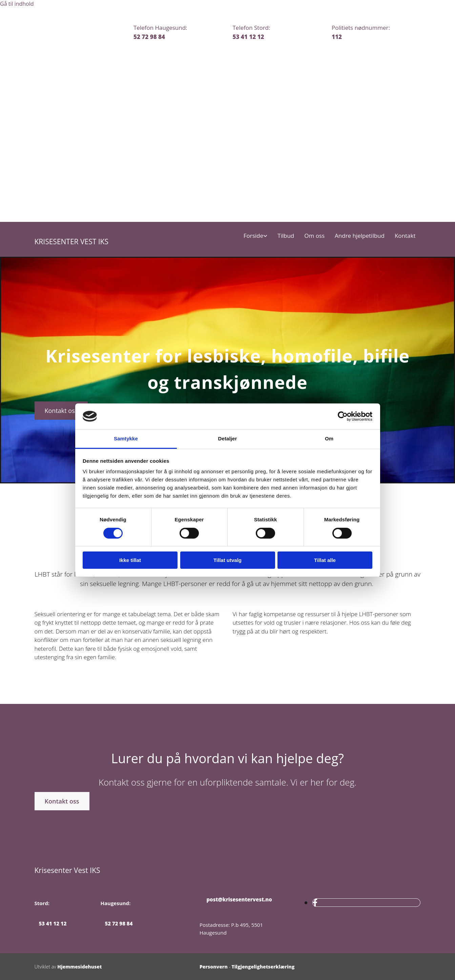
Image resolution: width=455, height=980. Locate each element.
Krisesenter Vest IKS (67, 870)
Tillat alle (325, 560)
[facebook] (315, 902)
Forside (253, 236)
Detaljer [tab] (228, 439)
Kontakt (405, 236)
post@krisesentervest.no (236, 899)
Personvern (214, 967)
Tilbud (286, 236)
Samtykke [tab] (126, 439)
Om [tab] (329, 439)
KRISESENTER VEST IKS (71, 242)
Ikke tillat (130, 560)
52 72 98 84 (149, 37)
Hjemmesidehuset (79, 967)
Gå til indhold (17, 4)
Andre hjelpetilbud (360, 236)
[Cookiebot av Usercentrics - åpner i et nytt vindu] (343, 416)
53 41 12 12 (249, 37)
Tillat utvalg (227, 560)
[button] (61, 411)
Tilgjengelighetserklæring (263, 967)
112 (337, 37)
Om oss (314, 236)
